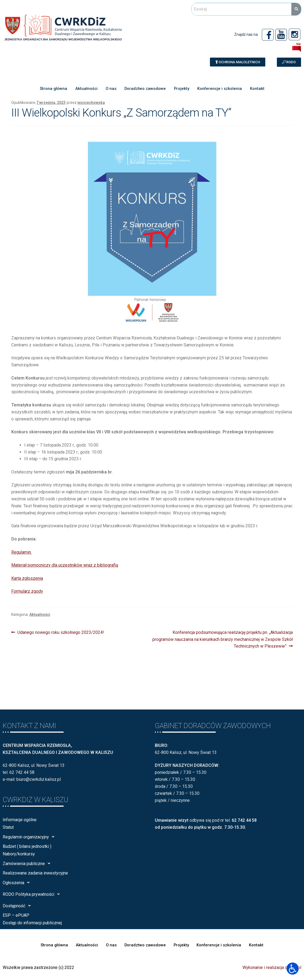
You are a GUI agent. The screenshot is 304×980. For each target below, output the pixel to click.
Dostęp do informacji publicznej (32, 923)
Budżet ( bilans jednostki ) (27, 846)
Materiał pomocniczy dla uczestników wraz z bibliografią (65, 565)
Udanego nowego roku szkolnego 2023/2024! (61, 632)
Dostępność (18, 906)
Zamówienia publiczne (28, 863)
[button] (238, 62)
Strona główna (52, 89)
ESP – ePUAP (16, 915)
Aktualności (85, 89)
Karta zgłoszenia (27, 578)
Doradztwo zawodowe (145, 89)
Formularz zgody (27, 591)
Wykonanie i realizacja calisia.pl (272, 967)
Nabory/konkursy (19, 854)
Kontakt (258, 89)
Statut (8, 827)
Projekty (181, 89)
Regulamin (22, 552)
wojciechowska (91, 103)
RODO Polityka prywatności (33, 894)
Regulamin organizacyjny (30, 837)
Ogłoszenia (18, 883)
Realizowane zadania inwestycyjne (35, 873)
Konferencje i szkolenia (220, 89)
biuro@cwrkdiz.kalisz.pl (39, 779)
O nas (110, 89)
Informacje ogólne (20, 820)
